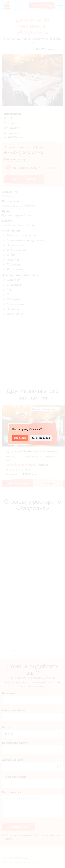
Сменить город (41, 438)
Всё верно (20, 438)
